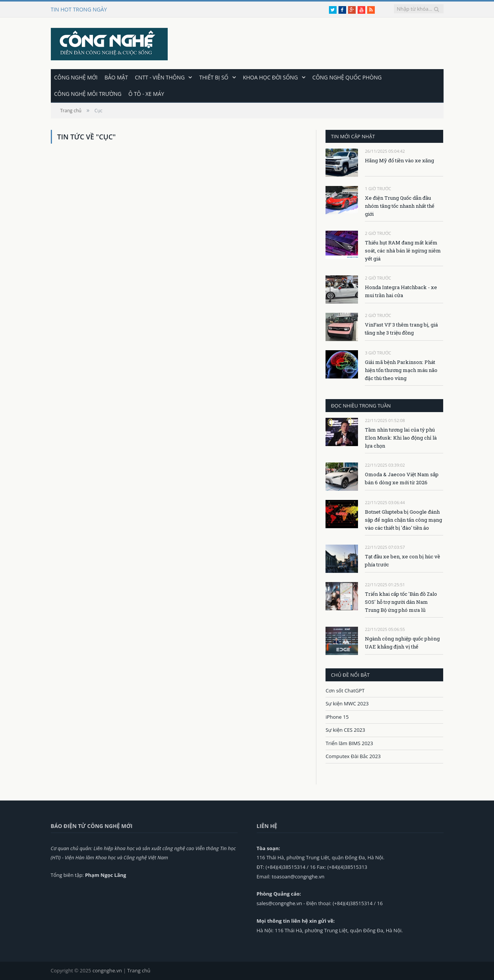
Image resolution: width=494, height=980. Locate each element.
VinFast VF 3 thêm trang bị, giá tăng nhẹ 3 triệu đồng (401, 329)
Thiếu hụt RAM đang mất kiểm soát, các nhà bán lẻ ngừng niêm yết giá (403, 251)
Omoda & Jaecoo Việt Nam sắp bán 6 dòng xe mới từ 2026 (402, 478)
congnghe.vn (107, 970)
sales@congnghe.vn (279, 903)
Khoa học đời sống (270, 77)
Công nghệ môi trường (88, 94)
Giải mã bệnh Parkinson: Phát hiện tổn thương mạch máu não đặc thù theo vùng (401, 370)
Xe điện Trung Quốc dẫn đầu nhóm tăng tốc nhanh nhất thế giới (400, 206)
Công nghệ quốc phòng (347, 77)
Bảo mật (116, 77)
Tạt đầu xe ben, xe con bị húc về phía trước (402, 560)
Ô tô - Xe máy (146, 94)
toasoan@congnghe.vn (298, 877)
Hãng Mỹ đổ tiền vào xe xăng (399, 160)
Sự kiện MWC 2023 (347, 703)
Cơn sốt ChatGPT (345, 691)
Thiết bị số (214, 77)
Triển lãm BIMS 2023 (349, 743)
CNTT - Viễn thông (160, 77)
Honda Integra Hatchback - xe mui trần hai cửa (401, 291)
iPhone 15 (337, 717)
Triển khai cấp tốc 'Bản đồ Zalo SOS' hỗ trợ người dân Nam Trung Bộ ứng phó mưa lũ (401, 602)
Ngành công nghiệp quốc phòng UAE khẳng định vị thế (402, 643)
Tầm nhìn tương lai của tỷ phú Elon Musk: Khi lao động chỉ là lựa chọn (401, 438)
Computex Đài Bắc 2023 (353, 756)
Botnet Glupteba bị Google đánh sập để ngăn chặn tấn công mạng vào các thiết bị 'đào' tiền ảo (403, 520)
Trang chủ (139, 970)
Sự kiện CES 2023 (345, 730)
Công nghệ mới (76, 77)
